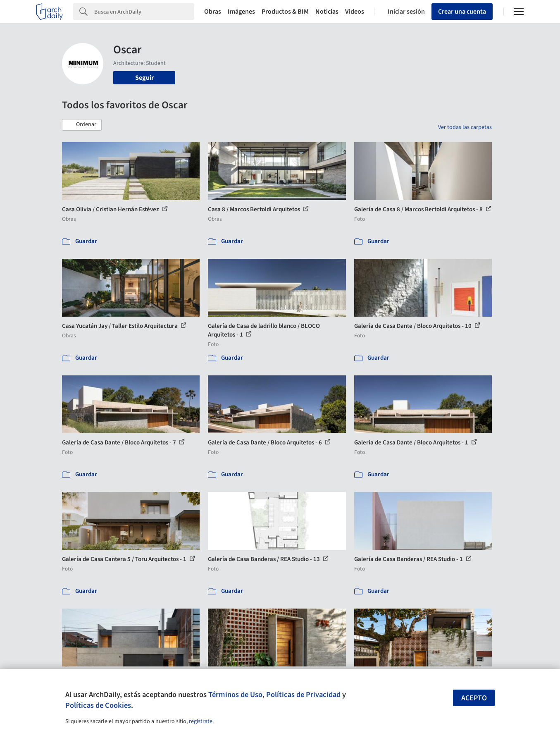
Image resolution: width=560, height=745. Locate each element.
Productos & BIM (285, 12)
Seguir (144, 78)
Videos (355, 12)
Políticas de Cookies (98, 705)
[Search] (144, 12)
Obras (213, 12)
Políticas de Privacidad (303, 695)
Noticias (327, 12)
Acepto (474, 698)
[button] (82, 125)
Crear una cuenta (462, 12)
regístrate (201, 721)
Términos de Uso (235, 695)
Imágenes (241, 12)
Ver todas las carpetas (465, 127)
